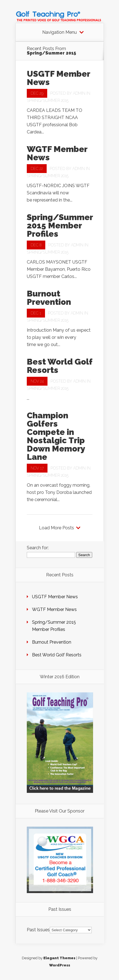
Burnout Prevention (49, 298)
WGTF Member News (57, 153)
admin (79, 93)
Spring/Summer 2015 (48, 100)
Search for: (38, 548)
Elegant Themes (59, 958)
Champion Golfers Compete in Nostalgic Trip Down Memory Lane (56, 436)
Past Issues (38, 930)
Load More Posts (56, 528)
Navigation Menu (59, 32)
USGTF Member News (58, 78)
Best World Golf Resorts (59, 366)
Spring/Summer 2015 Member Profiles (60, 225)
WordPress (60, 965)
